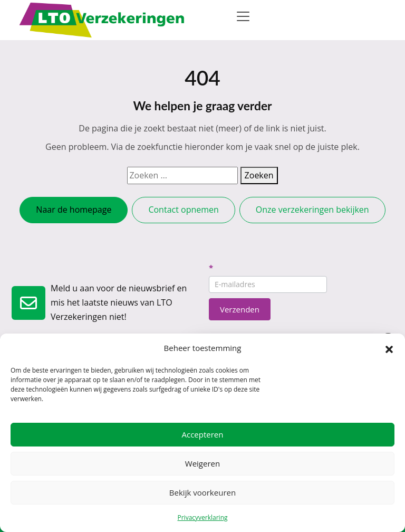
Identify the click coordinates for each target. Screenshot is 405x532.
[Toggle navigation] (243, 16)
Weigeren (202, 463)
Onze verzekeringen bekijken (312, 210)
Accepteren (203, 434)
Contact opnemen (183, 210)
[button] (389, 348)
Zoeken (259, 175)
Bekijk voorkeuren (202, 492)
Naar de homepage (74, 210)
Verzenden (240, 309)
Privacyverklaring (202, 517)
